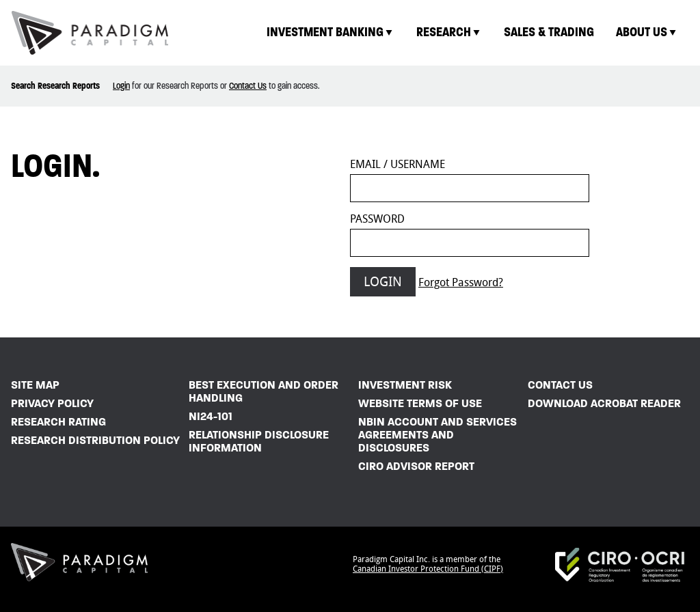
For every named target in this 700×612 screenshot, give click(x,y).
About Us (647, 32)
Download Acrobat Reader (604, 403)
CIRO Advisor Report (416, 466)
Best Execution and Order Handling (264, 391)
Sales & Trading (549, 32)
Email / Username (398, 164)
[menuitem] (331, 32)
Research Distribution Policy (95, 440)
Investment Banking (331, 32)
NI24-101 (211, 416)
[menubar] (472, 32)
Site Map (35, 385)
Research (449, 32)
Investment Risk (405, 385)
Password (377, 219)
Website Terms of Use (420, 403)
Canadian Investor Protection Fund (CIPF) (428, 569)
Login (121, 86)
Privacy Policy (52, 403)
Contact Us (248, 86)
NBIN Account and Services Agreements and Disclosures (437, 435)
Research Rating (58, 422)
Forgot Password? (461, 282)
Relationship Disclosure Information (259, 441)
